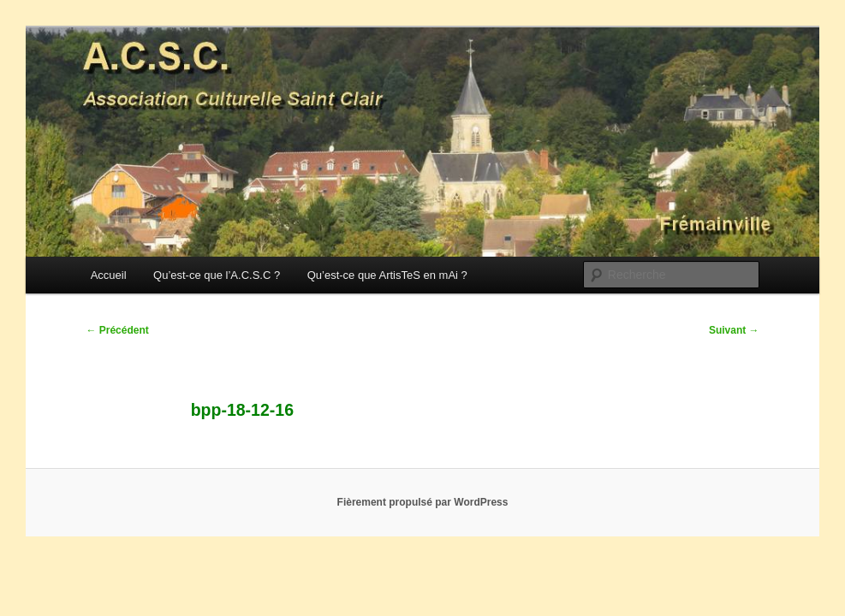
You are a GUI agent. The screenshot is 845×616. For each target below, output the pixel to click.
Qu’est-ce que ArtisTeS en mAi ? (387, 275)
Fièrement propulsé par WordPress (423, 502)
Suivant (734, 330)
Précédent (117, 330)
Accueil (109, 275)
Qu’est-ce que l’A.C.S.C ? (217, 275)
